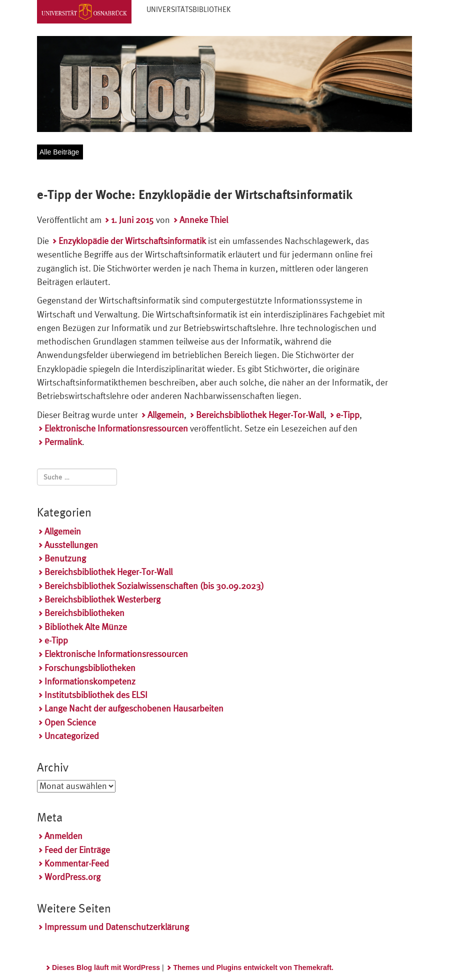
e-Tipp (348, 415)
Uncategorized (72, 736)
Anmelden (63, 836)
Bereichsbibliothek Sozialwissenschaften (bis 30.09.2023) (154, 586)
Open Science (70, 722)
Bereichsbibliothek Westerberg (102, 599)
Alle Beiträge (59, 152)
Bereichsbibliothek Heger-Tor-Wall (260, 415)
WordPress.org (72, 877)
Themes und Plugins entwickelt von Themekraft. (253, 967)
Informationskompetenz (90, 681)
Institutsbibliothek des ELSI (96, 695)
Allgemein (166, 415)
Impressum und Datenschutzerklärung (117, 927)
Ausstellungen (71, 545)
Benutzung (65, 558)
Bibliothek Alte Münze (86, 627)
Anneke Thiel (204, 220)
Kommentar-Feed (77, 863)
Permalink (63, 442)
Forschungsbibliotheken (90, 668)
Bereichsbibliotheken (84, 613)
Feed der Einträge (77, 850)
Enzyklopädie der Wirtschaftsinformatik (132, 241)
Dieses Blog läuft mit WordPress (106, 967)
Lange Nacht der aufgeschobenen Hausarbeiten (134, 708)
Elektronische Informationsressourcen (116, 428)
